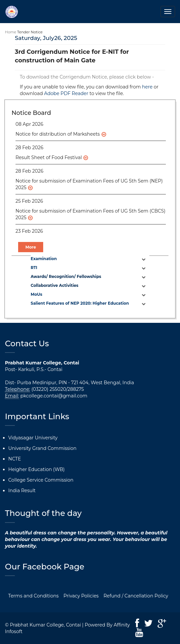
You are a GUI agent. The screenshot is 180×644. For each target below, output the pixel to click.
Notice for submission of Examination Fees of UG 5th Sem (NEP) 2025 (89, 184)
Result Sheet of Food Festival (49, 157)
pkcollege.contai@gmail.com (54, 396)
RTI (34, 268)
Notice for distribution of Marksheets (58, 134)
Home (11, 32)
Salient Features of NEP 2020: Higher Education (80, 303)
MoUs (36, 294)
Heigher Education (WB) (36, 469)
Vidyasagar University (33, 438)
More (31, 247)
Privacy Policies (81, 596)
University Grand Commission (42, 448)
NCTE (15, 459)
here (147, 87)
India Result (22, 491)
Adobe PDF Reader (66, 93)
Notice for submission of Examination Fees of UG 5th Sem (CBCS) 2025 (90, 214)
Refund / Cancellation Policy (136, 596)
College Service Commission (41, 480)
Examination (44, 259)
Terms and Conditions (33, 596)
